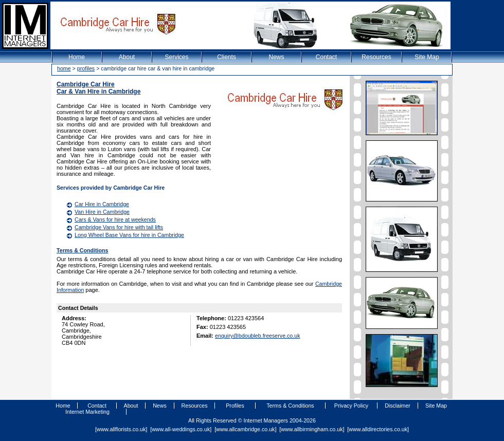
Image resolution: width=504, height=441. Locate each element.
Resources (376, 57)
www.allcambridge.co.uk (245, 429)
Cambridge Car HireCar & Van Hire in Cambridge (98, 88)
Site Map (427, 57)
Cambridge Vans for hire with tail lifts (119, 227)
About (127, 57)
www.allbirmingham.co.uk (312, 429)
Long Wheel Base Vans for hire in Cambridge (129, 235)
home (64, 68)
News (276, 57)
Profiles (235, 406)
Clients (227, 57)
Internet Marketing (87, 412)
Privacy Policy (351, 406)
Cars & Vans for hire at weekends (115, 219)
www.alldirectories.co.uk (378, 429)
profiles (86, 68)
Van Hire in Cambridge (102, 212)
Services (176, 57)
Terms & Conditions (82, 250)
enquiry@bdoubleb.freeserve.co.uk (257, 336)
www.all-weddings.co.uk (181, 429)
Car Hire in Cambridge (102, 204)
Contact (326, 57)
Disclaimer (398, 406)
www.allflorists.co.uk (121, 429)
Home (77, 57)
